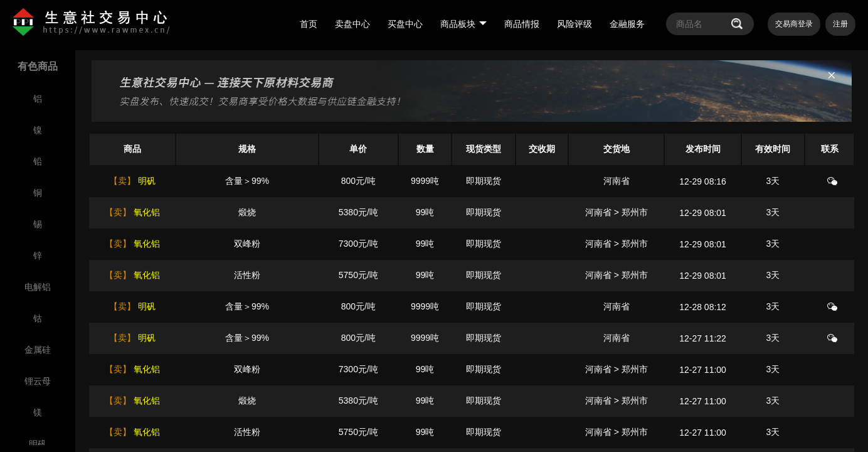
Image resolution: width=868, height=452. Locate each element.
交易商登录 (794, 24)
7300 (348, 244)
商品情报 (522, 24)
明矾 (146, 181)
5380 (348, 212)
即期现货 (484, 181)
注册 (840, 24)
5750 (348, 275)
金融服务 (627, 24)
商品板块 (463, 24)
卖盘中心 (352, 24)
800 (348, 181)
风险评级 (574, 24)
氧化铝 (146, 212)
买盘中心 (405, 24)
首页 (309, 24)
